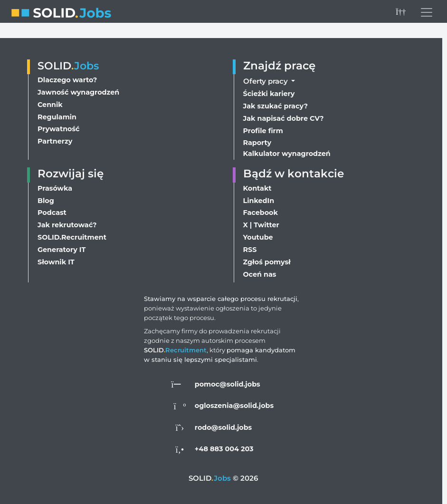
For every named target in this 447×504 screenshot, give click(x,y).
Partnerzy (55, 137)
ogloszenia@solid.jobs (234, 405)
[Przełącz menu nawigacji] (427, 12)
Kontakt (258, 185)
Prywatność (59, 124)
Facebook (262, 210)
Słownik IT (56, 262)
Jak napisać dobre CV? (285, 112)
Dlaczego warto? (68, 73)
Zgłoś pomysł (268, 262)
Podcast (52, 210)
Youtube (258, 236)
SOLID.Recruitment (73, 236)
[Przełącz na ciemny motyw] (400, 12)
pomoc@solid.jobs (228, 384)
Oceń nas (260, 275)
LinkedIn (259, 198)
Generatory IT (62, 249)
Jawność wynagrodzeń (80, 86)
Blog (46, 198)
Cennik (50, 99)
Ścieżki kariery (269, 87)
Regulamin (57, 111)
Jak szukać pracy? (277, 100)
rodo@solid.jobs (223, 427)
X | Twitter (262, 223)
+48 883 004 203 (224, 449)
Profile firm (264, 125)
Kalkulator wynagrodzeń (288, 149)
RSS (250, 249)
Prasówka (56, 185)
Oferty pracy (266, 73)
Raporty (257, 138)
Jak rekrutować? (68, 223)
